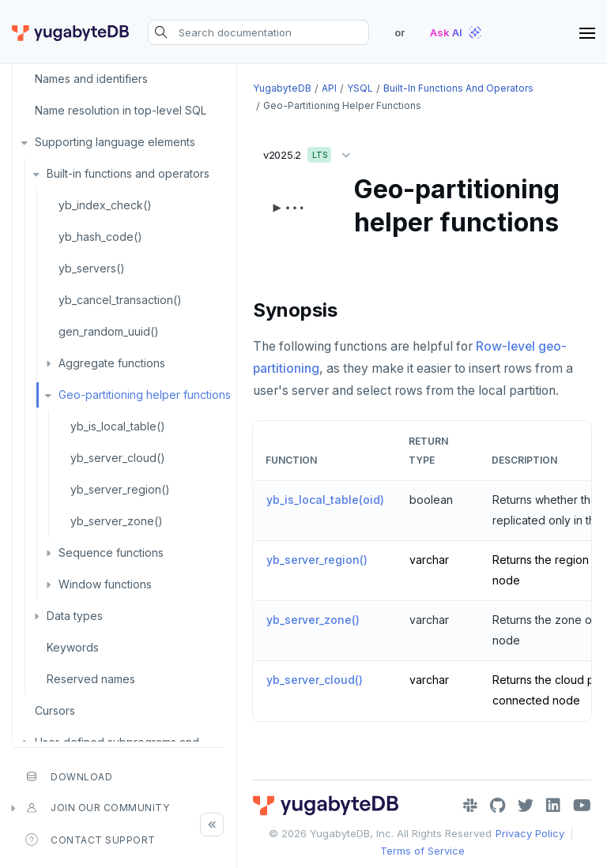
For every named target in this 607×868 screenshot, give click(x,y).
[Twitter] (526, 806)
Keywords (73, 647)
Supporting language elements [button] (115, 142)
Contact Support (90, 840)
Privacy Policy (530, 833)
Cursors (55, 710)
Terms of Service (422, 851)
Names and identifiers (91, 79)
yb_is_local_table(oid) (325, 500)
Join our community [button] (97, 808)
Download (69, 776)
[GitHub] (498, 806)
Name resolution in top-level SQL (121, 110)
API (329, 88)
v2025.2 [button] (311, 152)
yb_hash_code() (100, 237)
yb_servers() (92, 268)
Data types (75, 616)
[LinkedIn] (553, 806)
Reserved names (91, 679)
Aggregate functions (112, 363)
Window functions (105, 584)
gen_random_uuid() (109, 331)
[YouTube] (582, 806)
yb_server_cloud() (118, 458)
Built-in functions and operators (128, 173)
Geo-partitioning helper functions (145, 395)
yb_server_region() (120, 489)
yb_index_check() (105, 205)
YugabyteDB (282, 88)
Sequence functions (111, 552)
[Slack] (470, 806)
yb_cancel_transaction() (120, 300)
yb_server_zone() (117, 521)
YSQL (360, 88)
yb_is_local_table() (118, 426)
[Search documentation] (258, 32)
